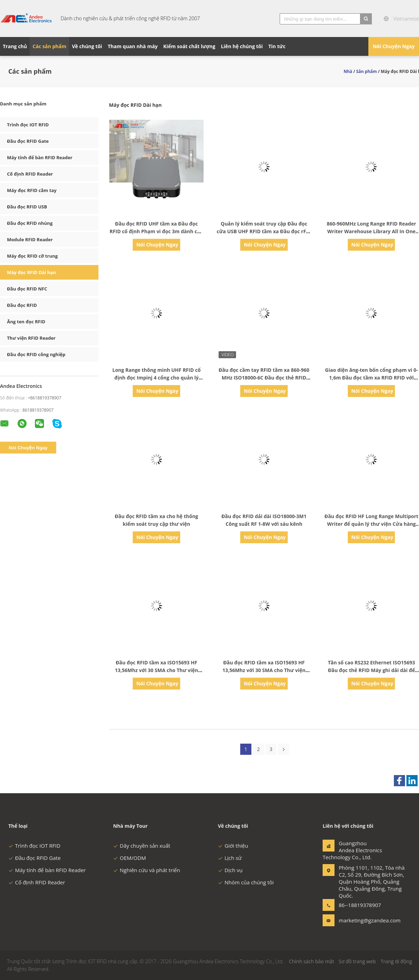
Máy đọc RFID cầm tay (32, 190)
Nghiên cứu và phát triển (147, 870)
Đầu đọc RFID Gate (28, 141)
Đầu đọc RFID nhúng (30, 223)
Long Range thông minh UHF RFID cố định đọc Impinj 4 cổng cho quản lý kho (157, 378)
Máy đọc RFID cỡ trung (32, 256)
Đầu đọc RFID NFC (27, 289)
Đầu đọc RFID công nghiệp (36, 354)
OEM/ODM (130, 858)
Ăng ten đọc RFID (26, 322)
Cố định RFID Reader (30, 174)
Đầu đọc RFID (22, 305)
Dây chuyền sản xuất (142, 846)
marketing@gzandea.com (361, 920)
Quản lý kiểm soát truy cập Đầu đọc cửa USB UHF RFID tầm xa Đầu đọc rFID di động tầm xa (264, 231)
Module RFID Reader (30, 240)
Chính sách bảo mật (311, 961)
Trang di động (396, 961)
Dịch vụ (230, 870)
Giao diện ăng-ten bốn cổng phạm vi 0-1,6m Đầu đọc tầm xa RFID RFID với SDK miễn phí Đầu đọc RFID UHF (372, 378)
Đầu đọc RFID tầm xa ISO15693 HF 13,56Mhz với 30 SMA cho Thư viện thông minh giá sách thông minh (156, 670)
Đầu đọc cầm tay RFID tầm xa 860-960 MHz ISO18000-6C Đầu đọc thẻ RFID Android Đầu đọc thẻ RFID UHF (264, 378)
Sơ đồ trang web (357, 961)
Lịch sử (230, 858)
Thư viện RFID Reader (31, 338)
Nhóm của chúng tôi (246, 882)
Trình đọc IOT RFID (28, 125)
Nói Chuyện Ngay (394, 46)
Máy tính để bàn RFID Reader (40, 157)
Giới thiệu (233, 846)
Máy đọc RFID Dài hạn (31, 272)
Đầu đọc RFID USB (27, 207)
